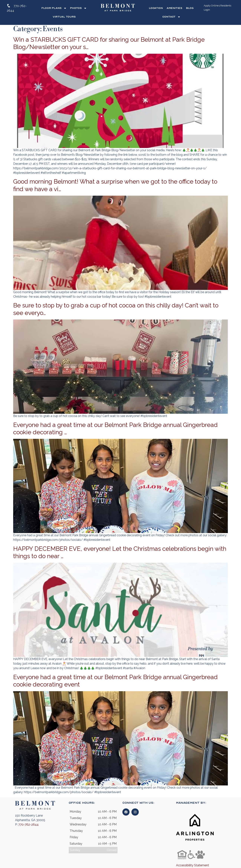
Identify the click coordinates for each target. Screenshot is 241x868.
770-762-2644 (28, 825)
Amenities (174, 8)
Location (156, 8)
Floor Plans (54, 8)
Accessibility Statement (193, 865)
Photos (78, 8)
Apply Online (211, 6)
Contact (171, 17)
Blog (190, 8)
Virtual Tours (64, 17)
